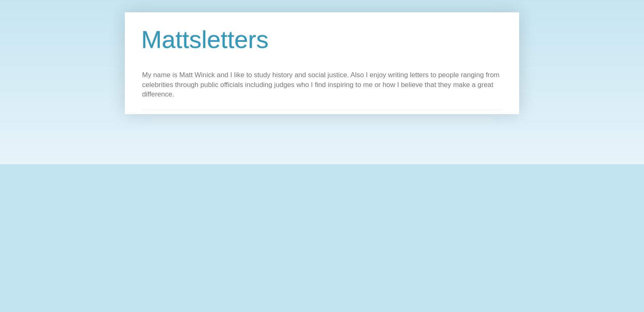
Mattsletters (205, 40)
